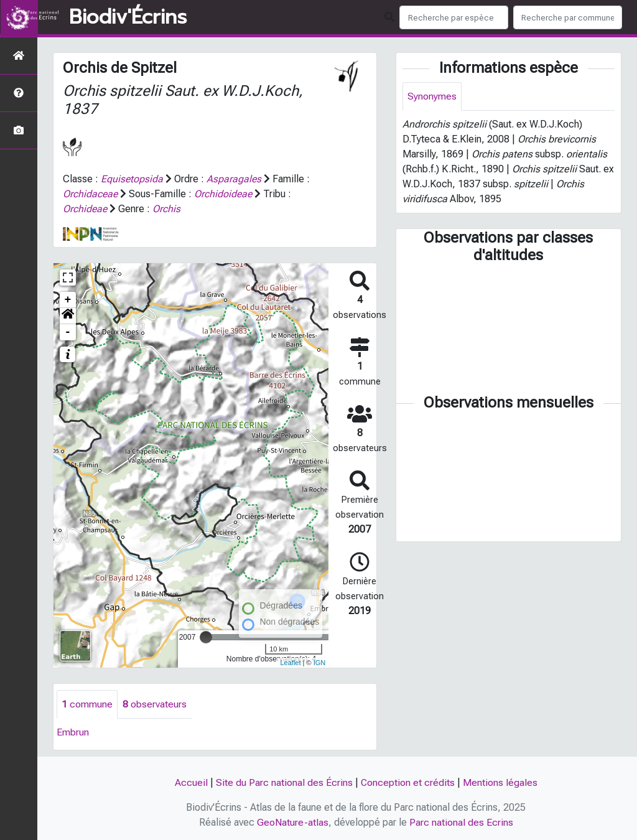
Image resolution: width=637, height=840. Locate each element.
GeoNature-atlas (293, 822)
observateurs (155, 704)
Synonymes (432, 96)
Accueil (191, 782)
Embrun (73, 732)
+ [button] (68, 300)
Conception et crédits (407, 782)
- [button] (68, 332)
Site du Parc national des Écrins (284, 782)
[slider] (206, 637)
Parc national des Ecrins (461, 822)
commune (87, 704)
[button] (68, 316)
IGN (320, 663)
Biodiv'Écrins (128, 17)
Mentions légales (500, 782)
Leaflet (290, 663)
